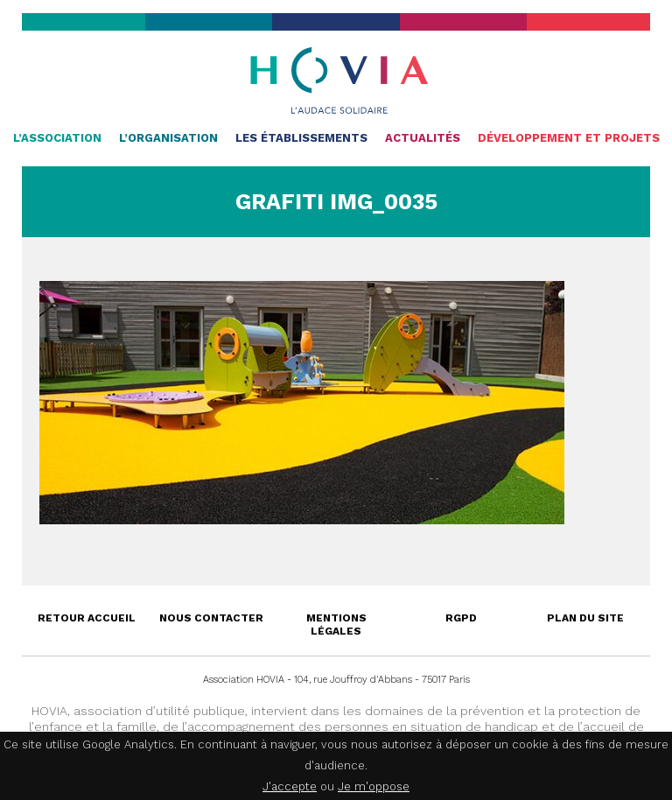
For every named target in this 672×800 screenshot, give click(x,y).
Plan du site (585, 618)
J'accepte (290, 786)
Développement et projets (569, 138)
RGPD (461, 618)
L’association (57, 138)
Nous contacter (211, 618)
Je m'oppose (374, 786)
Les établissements (301, 138)
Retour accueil (87, 618)
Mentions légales (336, 625)
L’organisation (168, 138)
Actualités (423, 138)
